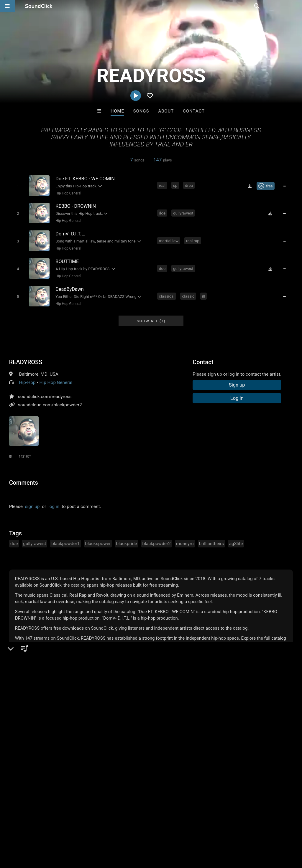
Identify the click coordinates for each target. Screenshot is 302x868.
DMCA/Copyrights (110, 833)
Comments (24, 478)
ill (204, 293)
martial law (169, 239)
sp (176, 185)
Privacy (141, 833)
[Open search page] (296, 6)
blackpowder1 (65, 539)
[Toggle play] (17, 186)
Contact (194, 111)
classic (189, 293)
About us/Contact (52, 833)
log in (54, 502)
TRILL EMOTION (127, 742)
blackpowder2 (157, 539)
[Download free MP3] (251, 186)
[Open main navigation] (7, 6)
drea (189, 185)
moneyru (185, 539)
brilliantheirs (211, 539)
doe (163, 212)
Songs (141, 111)
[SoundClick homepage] (39, 6)
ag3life (236, 539)
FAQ (25, 833)
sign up (32, 502)
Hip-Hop (27, 378)
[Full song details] (286, 186)
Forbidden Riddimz (175, 742)
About (166, 111)
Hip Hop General (68, 193)
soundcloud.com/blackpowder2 (50, 401)
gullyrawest (183, 212)
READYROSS (26, 358)
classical (167, 293)
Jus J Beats (78, 742)
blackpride (126, 539)
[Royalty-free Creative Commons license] (267, 186)
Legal (159, 833)
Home (117, 111)
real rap (193, 239)
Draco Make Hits (224, 742)
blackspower (98, 539)
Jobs (81, 833)
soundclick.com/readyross (45, 392)
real (163, 185)
